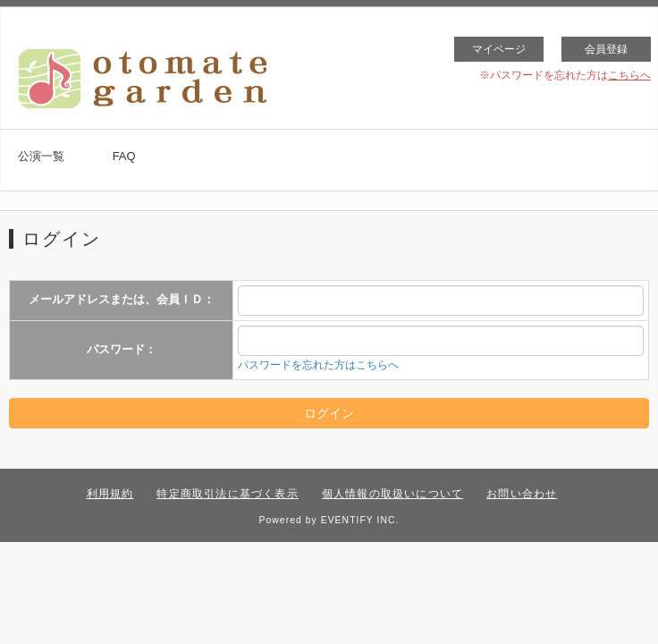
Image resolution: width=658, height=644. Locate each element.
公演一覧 (41, 156)
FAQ (124, 156)
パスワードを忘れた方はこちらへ (318, 365)
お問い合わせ (522, 494)
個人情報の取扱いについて (392, 494)
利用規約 (110, 494)
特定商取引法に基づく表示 (227, 494)
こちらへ (629, 75)
